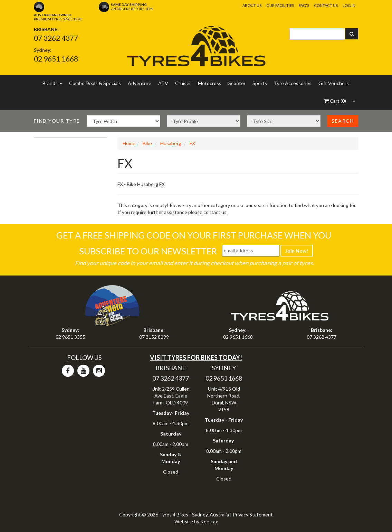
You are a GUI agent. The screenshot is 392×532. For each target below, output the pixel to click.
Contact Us (326, 5)
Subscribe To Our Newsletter (148, 251)
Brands (52, 83)
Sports (260, 83)
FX (192, 143)
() (335, 101)
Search (343, 121)
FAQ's (304, 5)
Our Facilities (280, 5)
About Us (252, 5)
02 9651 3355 (70, 337)
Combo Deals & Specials (95, 83)
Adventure (140, 83)
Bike (147, 143)
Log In (349, 5)
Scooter (237, 83)
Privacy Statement (253, 515)
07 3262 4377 (56, 38)
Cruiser (183, 83)
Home (129, 143)
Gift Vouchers (334, 83)
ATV (163, 83)
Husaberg (171, 143)
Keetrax (209, 521)
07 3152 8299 (154, 337)
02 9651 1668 (56, 59)
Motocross (210, 83)
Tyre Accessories (293, 83)
